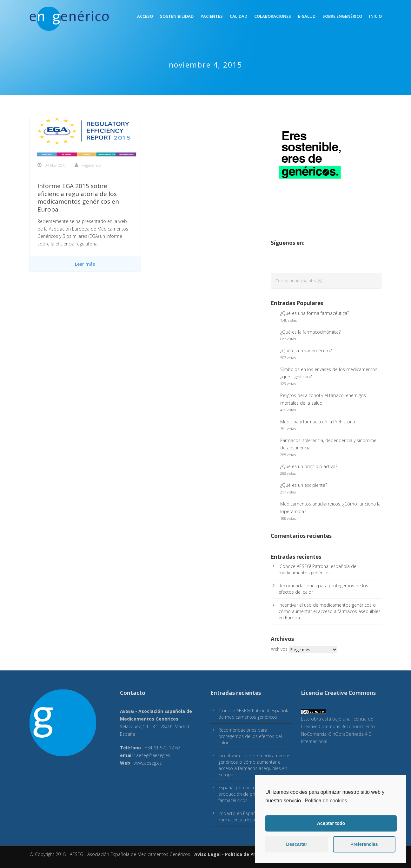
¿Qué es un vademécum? (306, 351)
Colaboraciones (273, 16)
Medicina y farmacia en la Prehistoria (318, 422)
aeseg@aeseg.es (153, 755)
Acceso (145, 16)
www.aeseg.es (148, 763)
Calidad (239, 16)
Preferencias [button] (364, 844)
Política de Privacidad (250, 854)
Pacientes (212, 16)
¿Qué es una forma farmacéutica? (315, 313)
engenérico (91, 165)
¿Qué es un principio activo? (309, 466)
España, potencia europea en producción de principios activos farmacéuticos (252, 794)
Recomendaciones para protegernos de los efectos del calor (250, 736)
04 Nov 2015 (56, 165)
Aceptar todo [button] (331, 823)
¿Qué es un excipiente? (304, 485)
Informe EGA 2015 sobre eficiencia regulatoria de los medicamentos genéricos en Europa (78, 198)
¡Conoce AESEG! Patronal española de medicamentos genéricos (318, 569)
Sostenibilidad (177, 16)
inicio (375, 16)
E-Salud (307, 16)
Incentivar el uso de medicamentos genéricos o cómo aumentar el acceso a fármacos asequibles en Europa (330, 611)
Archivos (279, 649)
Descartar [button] (297, 844)
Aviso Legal (207, 854)
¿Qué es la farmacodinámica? (310, 332)
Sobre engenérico (342, 16)
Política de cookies (326, 801)
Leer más (85, 264)
